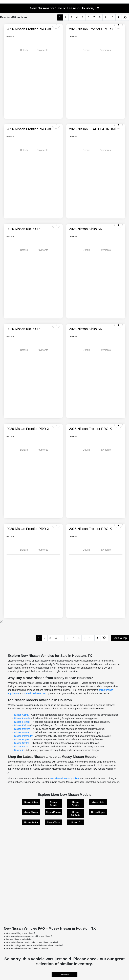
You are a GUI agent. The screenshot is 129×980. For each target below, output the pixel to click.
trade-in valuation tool (35, 693)
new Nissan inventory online (64, 778)
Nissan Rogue (22, 739)
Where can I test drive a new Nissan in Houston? (28, 948)
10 (112, 17)
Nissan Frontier (22, 722)
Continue (64, 975)
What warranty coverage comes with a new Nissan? (29, 936)
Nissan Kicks (21, 725)
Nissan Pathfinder (24, 736)
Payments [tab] (42, 50)
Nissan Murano (22, 732)
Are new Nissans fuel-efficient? (20, 939)
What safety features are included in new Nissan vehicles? (32, 942)
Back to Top (120, 638)
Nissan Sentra (22, 743)
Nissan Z (19, 750)
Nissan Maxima (22, 729)
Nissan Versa (21, 747)
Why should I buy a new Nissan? (20, 933)
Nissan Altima (21, 715)
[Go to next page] (118, 17)
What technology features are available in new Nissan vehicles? (34, 945)
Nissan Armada (22, 718)
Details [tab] (24, 50)
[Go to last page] (125, 17)
